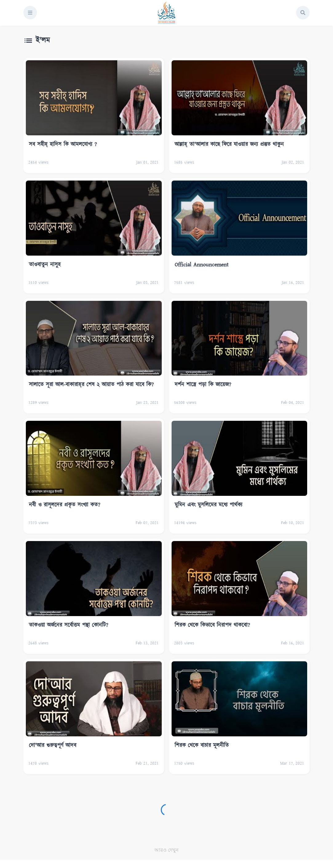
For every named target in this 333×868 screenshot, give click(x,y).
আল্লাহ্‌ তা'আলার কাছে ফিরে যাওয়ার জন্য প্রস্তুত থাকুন (229, 145)
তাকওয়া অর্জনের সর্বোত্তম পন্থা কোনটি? (69, 625)
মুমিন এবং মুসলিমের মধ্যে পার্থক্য (208, 505)
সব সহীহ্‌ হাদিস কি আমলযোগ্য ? (63, 145)
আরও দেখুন (166, 850)
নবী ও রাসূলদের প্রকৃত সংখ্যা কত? (65, 505)
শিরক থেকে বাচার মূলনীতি (202, 746)
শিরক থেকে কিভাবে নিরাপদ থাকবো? (212, 625)
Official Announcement (202, 265)
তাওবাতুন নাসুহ (45, 265)
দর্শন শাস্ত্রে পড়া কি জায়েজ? (203, 385)
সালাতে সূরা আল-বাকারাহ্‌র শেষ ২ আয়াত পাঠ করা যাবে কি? (91, 385)
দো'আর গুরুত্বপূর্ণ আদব (53, 746)
